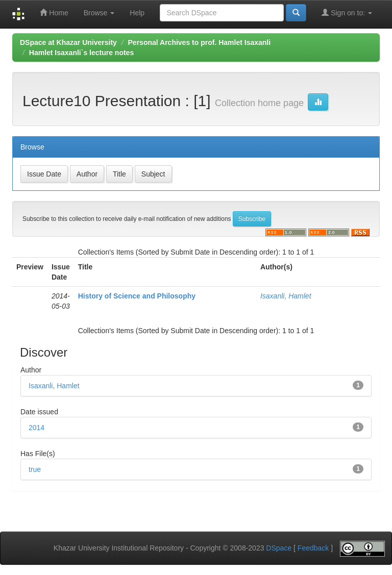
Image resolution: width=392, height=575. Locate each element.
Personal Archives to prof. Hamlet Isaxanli (200, 42)
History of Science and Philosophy (137, 296)
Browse (99, 13)
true (35, 469)
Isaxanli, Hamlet (286, 296)
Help (137, 13)
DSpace (279, 548)
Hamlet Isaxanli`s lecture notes (81, 53)
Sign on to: (347, 12)
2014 (36, 428)
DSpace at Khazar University (68, 42)
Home (54, 12)
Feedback (313, 548)
